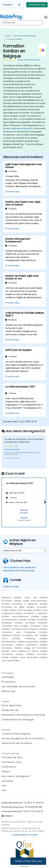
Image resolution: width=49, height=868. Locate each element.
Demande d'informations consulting (23, 715)
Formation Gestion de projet (25, 36)
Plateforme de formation (17, 743)
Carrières (7, 781)
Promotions (9, 682)
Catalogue (8, 677)
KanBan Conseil (11, 587)
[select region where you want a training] (24, 551)
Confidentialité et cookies (25, 835)
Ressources (8, 691)
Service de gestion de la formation (23, 738)
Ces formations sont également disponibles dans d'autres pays (20, 569)
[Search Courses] (22, 23)
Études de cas (10, 710)
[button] (44, 502)
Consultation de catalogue (18, 720)
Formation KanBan (15, 39)
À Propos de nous (12, 757)
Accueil (8, 36)
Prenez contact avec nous (28, 861)
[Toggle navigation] (46, 17)
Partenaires (9, 767)
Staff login (24, 866)
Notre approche (11, 705)
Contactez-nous (37, 5)
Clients (6, 772)
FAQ (4, 786)
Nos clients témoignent (16, 776)
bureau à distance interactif (17, 128)
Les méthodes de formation (18, 687)
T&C (4, 790)
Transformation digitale (16, 734)
